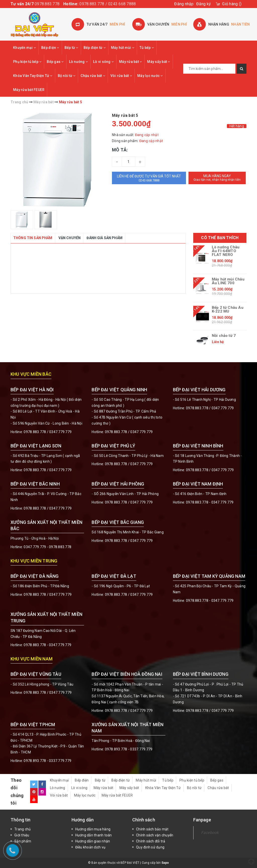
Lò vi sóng (103, 62)
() (232, 4)
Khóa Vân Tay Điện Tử (33, 76)
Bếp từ (71, 48)
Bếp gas (55, 62)
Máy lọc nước (150, 76)
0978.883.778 (47, 4)
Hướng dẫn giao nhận (93, 841)
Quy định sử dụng (150, 847)
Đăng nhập (184, 4)
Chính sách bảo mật (152, 829)
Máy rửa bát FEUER (29, 90)
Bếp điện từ (95, 48)
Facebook (210, 833)
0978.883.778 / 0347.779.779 (48, 693)
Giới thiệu (22, 835)
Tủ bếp (147, 48)
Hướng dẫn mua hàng (93, 829)
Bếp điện (50, 48)
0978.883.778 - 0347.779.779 (210, 502)
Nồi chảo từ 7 (224, 336)
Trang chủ (22, 829)
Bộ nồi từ (67, 76)
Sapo (165, 863)
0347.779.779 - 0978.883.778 (47, 547)
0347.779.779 (60, 432)
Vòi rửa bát (121, 76)
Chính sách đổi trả (151, 841)
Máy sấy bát (158, 62)
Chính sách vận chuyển (155, 835)
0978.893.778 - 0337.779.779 (47, 761)
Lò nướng (79, 62)
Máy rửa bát (130, 62)
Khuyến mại (24, 48)
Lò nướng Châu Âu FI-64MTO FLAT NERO (226, 251)
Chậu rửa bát (93, 76)
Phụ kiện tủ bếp (27, 62)
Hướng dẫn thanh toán (94, 835)
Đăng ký (204, 4)
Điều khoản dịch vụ (90, 847)
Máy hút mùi (123, 48)
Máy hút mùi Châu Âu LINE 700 (228, 281)
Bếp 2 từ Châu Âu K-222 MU (228, 310)
